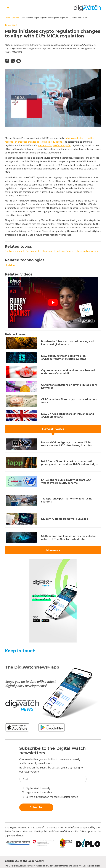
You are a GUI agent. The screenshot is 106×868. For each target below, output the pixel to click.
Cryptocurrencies (13, 251)
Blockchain (10, 265)
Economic (48, 251)
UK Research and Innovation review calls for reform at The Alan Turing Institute (69, 538)
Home (8, 18)
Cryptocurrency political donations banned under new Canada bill (68, 372)
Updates (15, 18)
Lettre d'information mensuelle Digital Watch (50, 797)
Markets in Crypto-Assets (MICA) (54, 145)
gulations (57, 142)
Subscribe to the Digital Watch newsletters (53, 751)
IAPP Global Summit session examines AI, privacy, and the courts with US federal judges (70, 463)
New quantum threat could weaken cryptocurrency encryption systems (64, 357)
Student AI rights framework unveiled (65, 519)
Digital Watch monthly (37, 792)
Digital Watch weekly (36, 788)
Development (32, 251)
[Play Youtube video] (53, 302)
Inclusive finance (65, 251)
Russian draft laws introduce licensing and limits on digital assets (67, 343)
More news (53, 550)
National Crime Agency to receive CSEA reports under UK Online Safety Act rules (67, 444)
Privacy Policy (31, 772)
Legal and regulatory (87, 251)
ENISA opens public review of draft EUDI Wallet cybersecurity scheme (66, 481)
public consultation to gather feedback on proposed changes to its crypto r (50, 140)
